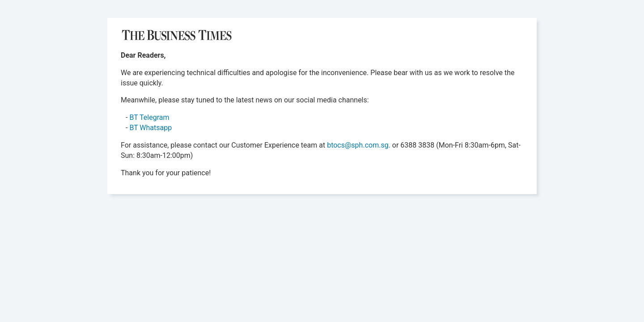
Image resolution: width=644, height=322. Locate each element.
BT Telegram (149, 117)
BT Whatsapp (150, 128)
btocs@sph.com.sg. (359, 145)
